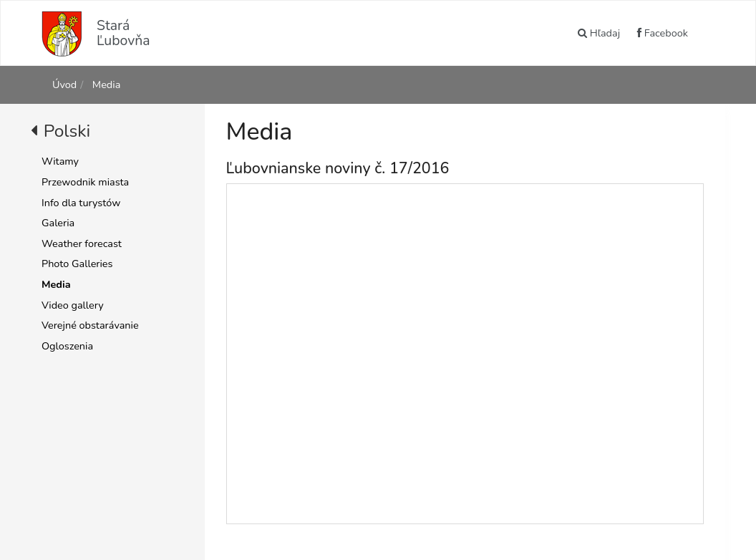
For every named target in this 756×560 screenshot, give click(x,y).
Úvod (64, 85)
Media (105, 85)
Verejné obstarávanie (90, 325)
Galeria (58, 223)
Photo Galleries (77, 264)
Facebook (663, 33)
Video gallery (73, 305)
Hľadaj (599, 33)
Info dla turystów (81, 203)
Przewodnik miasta (85, 182)
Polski (67, 131)
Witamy (60, 161)
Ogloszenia (67, 346)
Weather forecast (82, 243)
